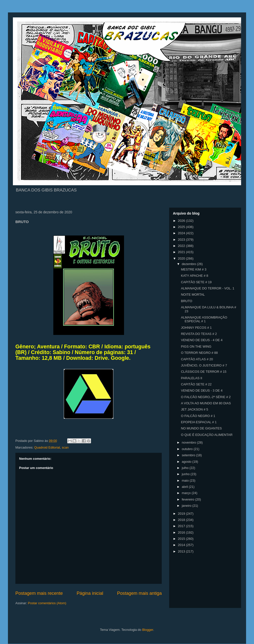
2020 (182, 258)
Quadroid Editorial (47, 447)
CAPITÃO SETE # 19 (196, 282)
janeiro (187, 506)
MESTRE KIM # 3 (194, 269)
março (187, 493)
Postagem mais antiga (139, 593)
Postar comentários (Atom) (47, 603)
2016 (182, 532)
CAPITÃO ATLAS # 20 (197, 359)
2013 (182, 551)
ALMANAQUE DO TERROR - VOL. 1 (207, 288)
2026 (182, 221)
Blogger (148, 630)
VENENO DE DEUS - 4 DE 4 (202, 340)
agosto (187, 462)
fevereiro (189, 499)
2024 (182, 233)
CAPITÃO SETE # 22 (196, 384)
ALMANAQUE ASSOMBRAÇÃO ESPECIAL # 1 (204, 319)
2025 (182, 227)
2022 (182, 246)
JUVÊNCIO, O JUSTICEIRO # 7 (204, 365)
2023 (182, 240)
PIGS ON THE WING (196, 346)
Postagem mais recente (39, 593)
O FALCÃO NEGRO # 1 (198, 416)
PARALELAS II (191, 378)
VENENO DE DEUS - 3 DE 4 (202, 391)
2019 (182, 514)
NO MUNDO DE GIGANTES (201, 428)
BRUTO (186, 301)
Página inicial (90, 593)
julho (186, 468)
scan (65, 447)
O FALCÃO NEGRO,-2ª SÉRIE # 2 (206, 397)
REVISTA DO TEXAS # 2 (199, 334)
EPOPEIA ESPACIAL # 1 (199, 422)
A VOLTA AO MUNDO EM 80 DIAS (206, 403)
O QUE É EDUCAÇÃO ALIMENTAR (207, 435)
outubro (188, 449)
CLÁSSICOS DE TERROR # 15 (204, 372)
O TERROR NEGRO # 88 (199, 353)
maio (186, 481)
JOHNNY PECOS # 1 (196, 328)
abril (185, 487)
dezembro (189, 264)
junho (186, 474)
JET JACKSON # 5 (194, 409)
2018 (182, 520)
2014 (182, 545)
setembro (189, 455)
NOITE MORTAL (193, 295)
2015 (182, 539)
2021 (182, 252)
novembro (189, 442)
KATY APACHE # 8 (194, 276)
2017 (182, 526)
